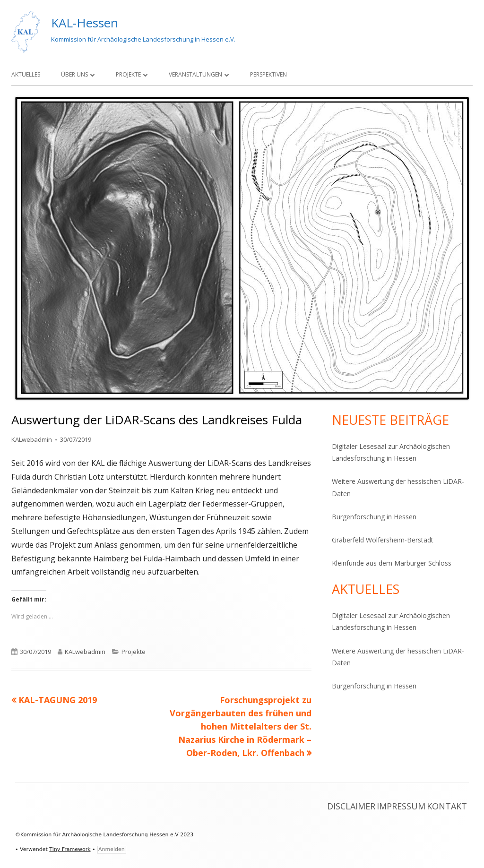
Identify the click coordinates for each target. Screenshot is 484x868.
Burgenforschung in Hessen (374, 517)
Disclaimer (351, 806)
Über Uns (74, 74)
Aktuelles (26, 74)
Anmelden (112, 849)
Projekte (128, 74)
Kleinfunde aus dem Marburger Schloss (392, 563)
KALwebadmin (32, 439)
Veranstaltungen (195, 74)
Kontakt (447, 806)
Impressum (401, 806)
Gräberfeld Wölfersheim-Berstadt (383, 540)
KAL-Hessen (85, 23)
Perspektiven (268, 74)
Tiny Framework (70, 849)
